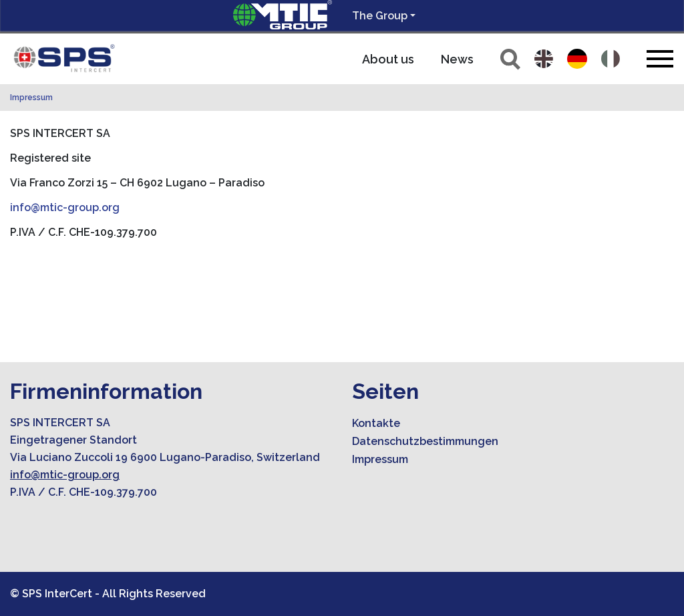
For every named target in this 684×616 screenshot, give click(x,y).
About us (388, 59)
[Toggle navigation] (660, 58)
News (457, 59)
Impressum (31, 98)
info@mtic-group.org (65, 207)
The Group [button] (380, 16)
